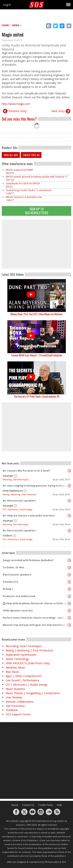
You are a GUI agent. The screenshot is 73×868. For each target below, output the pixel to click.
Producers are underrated (19, 596)
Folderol (7, 536)
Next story (58, 111)
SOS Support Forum (18, 714)
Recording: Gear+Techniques (16, 480)
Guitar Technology (17, 659)
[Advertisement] (37, 244)
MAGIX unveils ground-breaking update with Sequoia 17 (37, 177)
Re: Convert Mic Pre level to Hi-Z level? (26, 471)
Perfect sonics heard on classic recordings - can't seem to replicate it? (36, 618)
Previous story (18, 111)
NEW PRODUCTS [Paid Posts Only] (28, 663)
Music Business (15, 689)
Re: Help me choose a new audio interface (29, 516)
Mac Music (12, 672)
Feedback (12, 710)
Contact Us (28, 805)
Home (5, 25)
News (16, 25)
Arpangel (8, 476)
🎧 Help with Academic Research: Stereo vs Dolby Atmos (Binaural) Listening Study (36, 603)
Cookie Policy (46, 805)
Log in (7, 5)
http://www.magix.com (16, 104)
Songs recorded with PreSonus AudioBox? (28, 560)
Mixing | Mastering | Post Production (20, 495)
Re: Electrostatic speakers (19, 501)
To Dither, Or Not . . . (15, 567)
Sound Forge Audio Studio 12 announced (29, 190)
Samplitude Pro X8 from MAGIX (23, 183)
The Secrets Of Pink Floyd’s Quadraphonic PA (36, 396)
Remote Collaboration (20, 702)
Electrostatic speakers (17, 575)
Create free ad (31, 155)
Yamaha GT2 (10, 582)
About (15, 805)
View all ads (11, 155)
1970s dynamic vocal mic (18, 611)
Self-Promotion (15, 706)
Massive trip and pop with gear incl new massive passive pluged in (36, 625)
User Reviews (14, 697)
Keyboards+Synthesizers (21, 655)
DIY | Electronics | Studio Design (18, 509)
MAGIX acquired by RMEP (19, 170)
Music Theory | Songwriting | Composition (33, 693)
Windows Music (15, 667)
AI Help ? (8, 589)
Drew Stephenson (13, 491)
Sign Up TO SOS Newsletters (36, 211)
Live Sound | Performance (22, 680)
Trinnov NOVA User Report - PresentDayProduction (36, 355)
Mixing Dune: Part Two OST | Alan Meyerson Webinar (37, 314)
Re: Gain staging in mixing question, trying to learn (34, 486)
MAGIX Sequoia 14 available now (24, 197)
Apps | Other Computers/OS (24, 676)
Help (59, 805)
